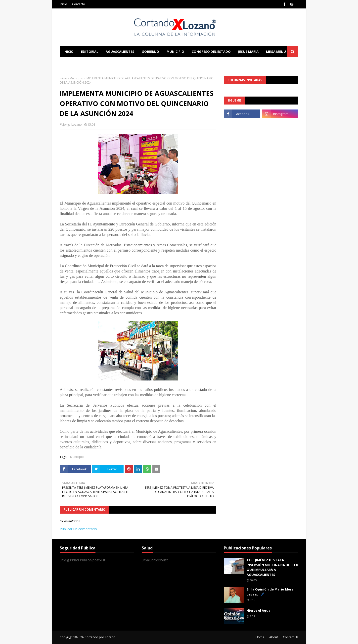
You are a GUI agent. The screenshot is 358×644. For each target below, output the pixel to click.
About (274, 637)
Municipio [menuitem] (175, 52)
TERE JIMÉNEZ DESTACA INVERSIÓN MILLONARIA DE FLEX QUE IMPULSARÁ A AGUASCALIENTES (272, 567)
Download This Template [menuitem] (163, 63)
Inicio (63, 4)
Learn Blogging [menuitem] (78, 63)
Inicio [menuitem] (68, 52)
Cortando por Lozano (100, 637)
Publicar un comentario (78, 529)
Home (260, 637)
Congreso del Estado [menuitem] (211, 52)
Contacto (79, 4)
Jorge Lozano (72, 125)
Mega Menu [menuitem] (276, 52)
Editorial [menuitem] (90, 52)
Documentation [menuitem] (114, 63)
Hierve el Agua (259, 610)
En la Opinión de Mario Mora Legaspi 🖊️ (270, 592)
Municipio (76, 78)
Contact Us (291, 637)
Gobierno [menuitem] (150, 52)
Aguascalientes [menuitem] (120, 52)
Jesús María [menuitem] (248, 52)
